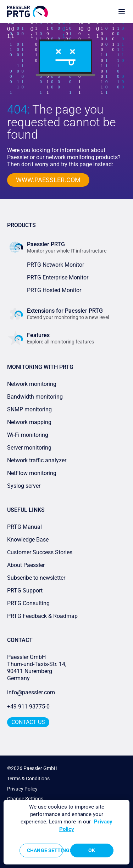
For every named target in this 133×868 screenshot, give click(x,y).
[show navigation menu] (122, 11)
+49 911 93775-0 (28, 707)
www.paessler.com (48, 180)
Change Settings (25, 799)
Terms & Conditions (28, 779)
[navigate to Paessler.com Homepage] (27, 11)
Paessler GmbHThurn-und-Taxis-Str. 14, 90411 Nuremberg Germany (37, 668)
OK (92, 850)
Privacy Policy (22, 789)
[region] (66, 832)
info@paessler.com (31, 692)
